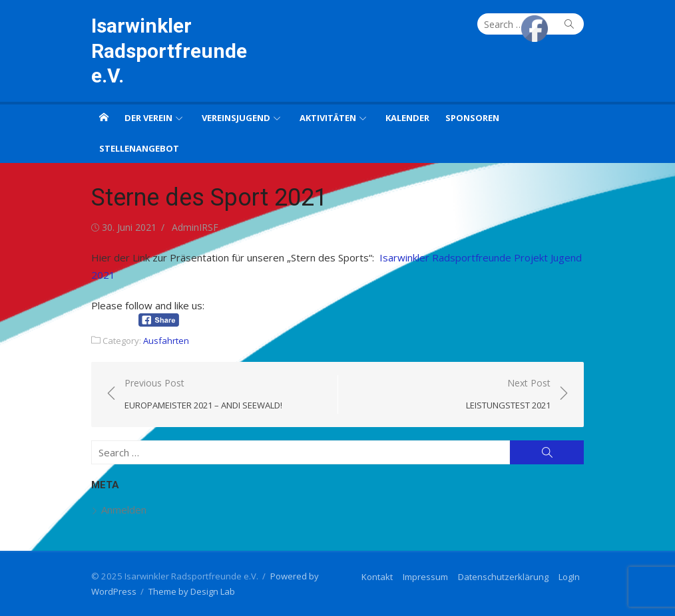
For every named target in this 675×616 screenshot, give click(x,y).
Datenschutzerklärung (503, 577)
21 (109, 275)
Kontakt (377, 577)
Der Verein (148, 118)
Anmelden (124, 510)
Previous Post (203, 395)
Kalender (407, 118)
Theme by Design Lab (192, 591)
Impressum (425, 577)
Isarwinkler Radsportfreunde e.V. (169, 51)
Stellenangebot (139, 148)
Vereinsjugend (236, 118)
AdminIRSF (195, 227)
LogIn (569, 577)
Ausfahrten (166, 341)
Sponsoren (472, 118)
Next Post (508, 395)
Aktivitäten (328, 118)
